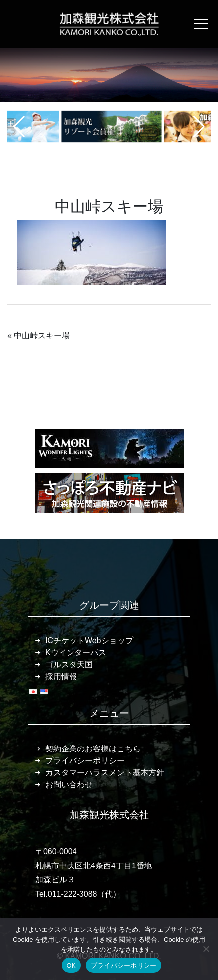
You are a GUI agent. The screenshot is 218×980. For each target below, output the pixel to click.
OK (71, 965)
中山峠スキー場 (42, 335)
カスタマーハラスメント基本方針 (105, 773)
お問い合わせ (69, 784)
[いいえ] (206, 949)
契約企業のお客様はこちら (93, 749)
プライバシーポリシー (85, 761)
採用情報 (61, 676)
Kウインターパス (76, 653)
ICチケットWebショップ (89, 641)
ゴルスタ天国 (69, 664)
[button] (19, 127)
